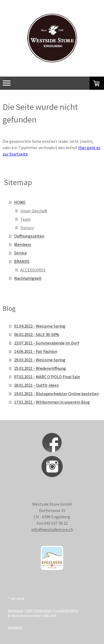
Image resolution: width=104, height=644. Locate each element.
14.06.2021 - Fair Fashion (36, 351)
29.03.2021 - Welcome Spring (40, 360)
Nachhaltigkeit (28, 278)
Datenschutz (43, 610)
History (27, 228)
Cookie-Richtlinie (66, 610)
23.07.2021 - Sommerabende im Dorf (47, 343)
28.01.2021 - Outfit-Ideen (36, 385)
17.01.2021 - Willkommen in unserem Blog (52, 402)
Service (20, 253)
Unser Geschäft (34, 211)
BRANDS (22, 261)
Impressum (16, 610)
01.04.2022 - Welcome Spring (40, 326)
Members (22, 245)
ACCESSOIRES (33, 270)
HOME (20, 202)
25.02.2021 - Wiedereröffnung (40, 368)
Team (26, 219)
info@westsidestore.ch (52, 529)
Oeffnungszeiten (29, 236)
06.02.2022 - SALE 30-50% (37, 335)
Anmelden (15, 627)
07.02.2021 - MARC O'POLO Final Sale (47, 377)
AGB (29, 610)
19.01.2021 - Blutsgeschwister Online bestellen (56, 394)
